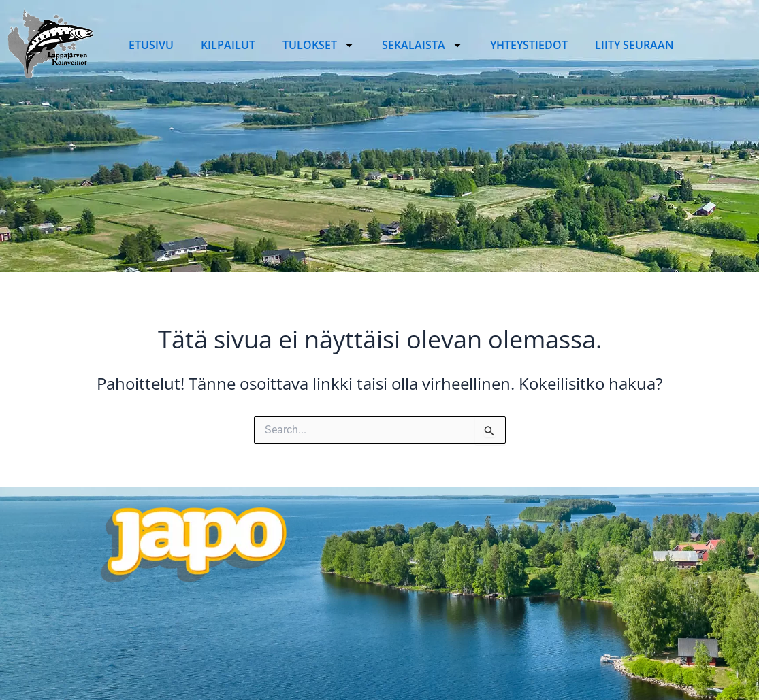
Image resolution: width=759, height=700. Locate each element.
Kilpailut (228, 45)
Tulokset (319, 45)
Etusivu (151, 45)
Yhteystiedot (529, 45)
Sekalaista (422, 45)
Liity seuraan (634, 45)
